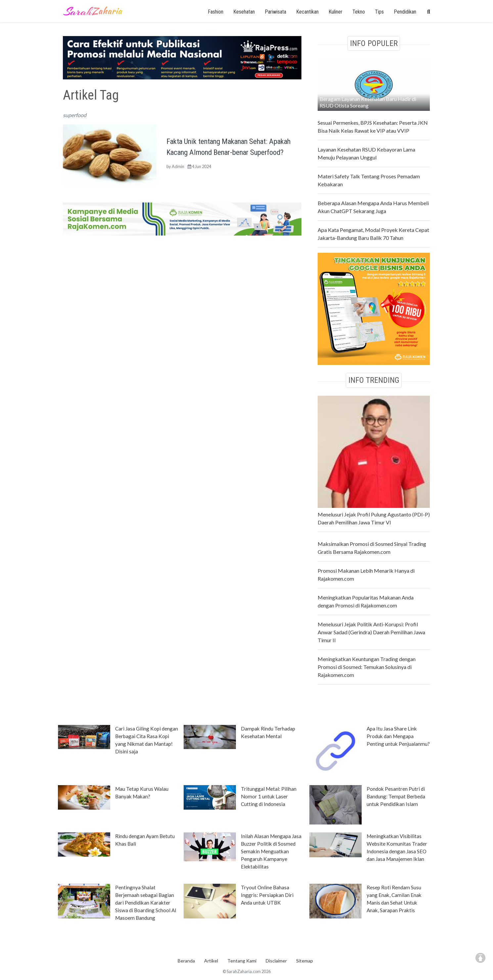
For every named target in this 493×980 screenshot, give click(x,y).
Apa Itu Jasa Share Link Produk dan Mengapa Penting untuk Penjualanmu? (398, 736)
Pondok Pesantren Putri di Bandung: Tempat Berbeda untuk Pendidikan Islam (396, 796)
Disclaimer (276, 961)
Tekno (359, 12)
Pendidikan (405, 12)
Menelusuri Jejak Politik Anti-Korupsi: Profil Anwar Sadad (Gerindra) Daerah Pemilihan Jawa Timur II (371, 632)
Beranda (186, 961)
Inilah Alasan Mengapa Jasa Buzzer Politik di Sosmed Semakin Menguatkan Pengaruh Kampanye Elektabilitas (271, 851)
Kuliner (336, 12)
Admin (178, 166)
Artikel (211, 961)
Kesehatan (244, 12)
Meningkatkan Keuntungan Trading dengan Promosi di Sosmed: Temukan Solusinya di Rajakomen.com (367, 667)
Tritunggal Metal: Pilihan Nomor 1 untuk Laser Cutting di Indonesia (269, 796)
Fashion (216, 12)
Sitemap (305, 961)
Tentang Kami (242, 961)
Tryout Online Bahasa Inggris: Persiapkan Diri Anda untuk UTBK (267, 895)
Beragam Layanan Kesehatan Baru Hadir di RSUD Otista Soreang (368, 102)
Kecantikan (307, 12)
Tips (379, 12)
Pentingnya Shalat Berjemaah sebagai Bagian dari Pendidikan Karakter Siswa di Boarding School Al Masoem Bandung (146, 903)
